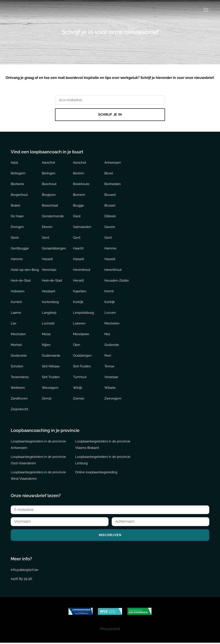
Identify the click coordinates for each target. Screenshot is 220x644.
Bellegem (18, 174)
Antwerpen (113, 163)
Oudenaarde (51, 356)
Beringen (49, 174)
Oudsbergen (82, 356)
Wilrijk (78, 388)
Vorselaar (111, 377)
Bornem (79, 195)
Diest (77, 217)
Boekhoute (81, 184)
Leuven (110, 313)
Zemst (47, 399)
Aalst (14, 163)
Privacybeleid (110, 630)
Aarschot (48, 163)
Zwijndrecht (19, 410)
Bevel (109, 174)
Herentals (49, 270)
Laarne (16, 313)
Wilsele (110, 388)
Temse (109, 367)
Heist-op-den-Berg (25, 270)
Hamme (110, 249)
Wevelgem (50, 388)
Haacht (78, 249)
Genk (15, 238)
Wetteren (18, 388)
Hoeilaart (49, 292)
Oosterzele (19, 356)
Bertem (79, 174)
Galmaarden (82, 227)
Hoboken (18, 292)
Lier (14, 324)
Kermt (109, 292)
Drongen (17, 227)
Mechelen (112, 324)
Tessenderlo (20, 377)
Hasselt (47, 259)
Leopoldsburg (83, 313)
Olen (77, 345)
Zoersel (79, 399)
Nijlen (46, 345)
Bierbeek (17, 184)
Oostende (112, 345)
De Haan (17, 217)
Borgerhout (19, 195)
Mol (107, 335)
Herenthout (82, 270)
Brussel (110, 206)
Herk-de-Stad (21, 281)
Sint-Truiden (82, 367)
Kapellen (80, 292)
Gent (46, 238)
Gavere (110, 227)
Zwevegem (113, 399)
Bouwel (110, 195)
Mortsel (16, 345)
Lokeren (79, 324)
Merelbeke (81, 335)
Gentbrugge (20, 249)
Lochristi (48, 324)
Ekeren (47, 227)
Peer (108, 356)
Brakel (15, 206)
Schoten (17, 367)
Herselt (78, 281)
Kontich (16, 302)
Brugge (79, 206)
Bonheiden (113, 184)
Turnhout (80, 377)
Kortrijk (78, 302)
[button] (206, 10)
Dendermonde (53, 217)
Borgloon (49, 195)
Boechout (49, 184)
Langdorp (49, 313)
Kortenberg (50, 302)
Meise (46, 335)
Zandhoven (19, 399)
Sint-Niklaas (51, 367)
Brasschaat (50, 206)
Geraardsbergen (54, 249)
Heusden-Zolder (117, 281)
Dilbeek (110, 217)
